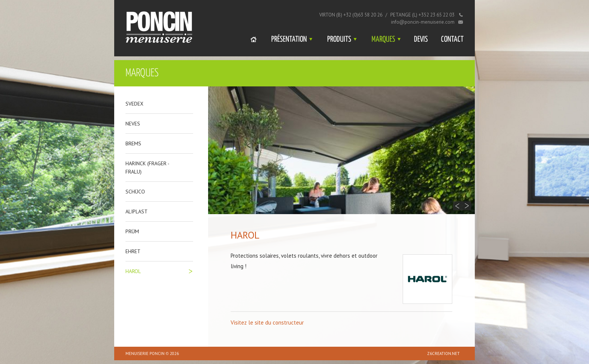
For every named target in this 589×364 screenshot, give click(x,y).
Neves (133, 124)
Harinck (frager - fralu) (147, 168)
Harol (133, 271)
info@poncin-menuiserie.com (423, 22)
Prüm (132, 231)
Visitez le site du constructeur (267, 322)
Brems (133, 143)
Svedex (134, 104)
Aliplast (137, 211)
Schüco (135, 192)
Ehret (133, 251)
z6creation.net (443, 353)
